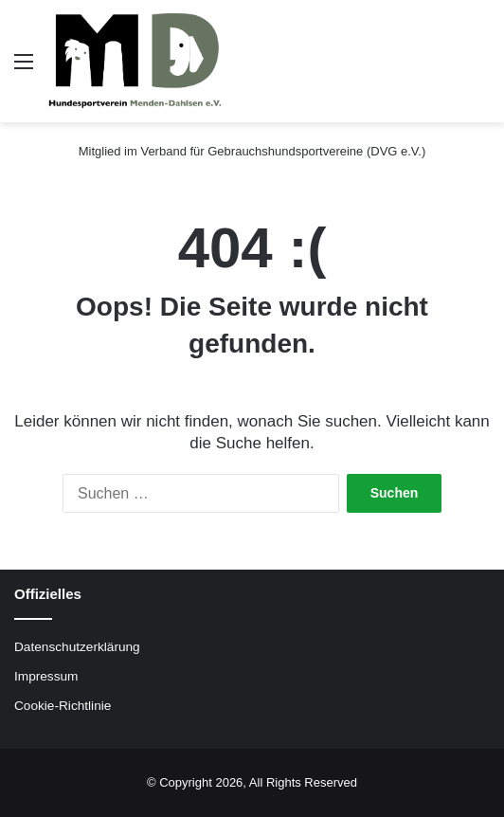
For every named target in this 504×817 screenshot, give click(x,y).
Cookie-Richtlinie (63, 706)
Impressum (46, 676)
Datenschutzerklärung (77, 647)
